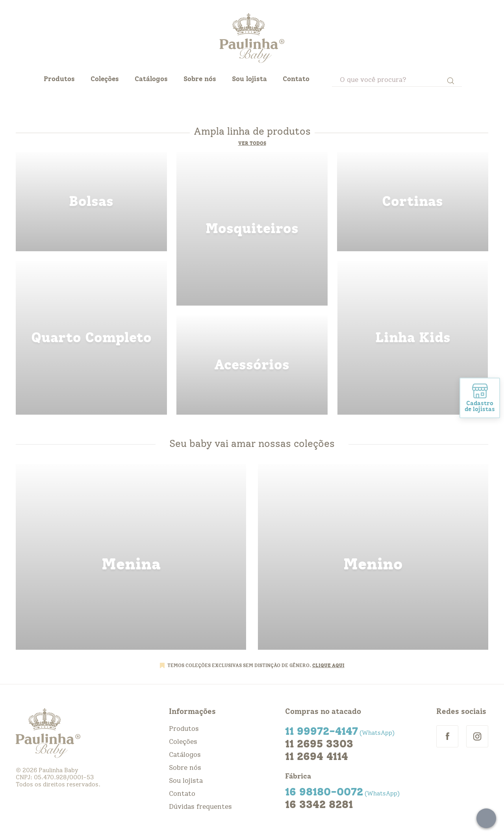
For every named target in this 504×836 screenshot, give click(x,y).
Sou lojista (249, 79)
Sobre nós (200, 79)
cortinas (413, 202)
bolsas (91, 202)
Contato (296, 79)
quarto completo (91, 338)
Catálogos (151, 79)
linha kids (413, 338)
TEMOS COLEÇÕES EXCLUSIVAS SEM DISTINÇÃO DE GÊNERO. (240, 665)
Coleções (105, 79)
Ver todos (252, 143)
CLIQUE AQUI (328, 665)
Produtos (59, 79)
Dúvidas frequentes (200, 807)
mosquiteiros (252, 229)
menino (373, 557)
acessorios (252, 365)
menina (131, 557)
